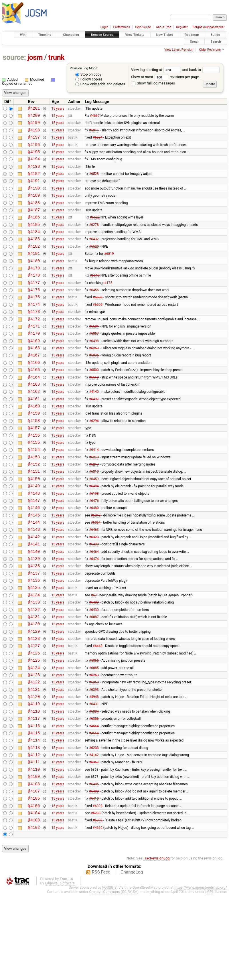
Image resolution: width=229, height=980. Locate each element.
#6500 (94, 401)
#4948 (94, 767)
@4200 (34, 117)
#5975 (94, 385)
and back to (201, 70)
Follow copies (89, 79)
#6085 (94, 734)
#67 (94, 653)
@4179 (34, 288)
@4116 (34, 799)
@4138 (34, 621)
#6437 (94, 661)
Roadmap (192, 35)
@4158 (34, 458)
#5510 (94, 409)
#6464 (94, 604)
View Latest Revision (179, 50)
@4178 (34, 296)
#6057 (94, 361)
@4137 (34, 629)
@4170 (34, 361)
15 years (58, 109)
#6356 (94, 791)
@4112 (34, 832)
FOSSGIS (109, 973)
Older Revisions (210, 50)
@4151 (34, 515)
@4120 (34, 767)
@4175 (34, 320)
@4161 (34, 434)
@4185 (34, 239)
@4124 (34, 734)
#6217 (94, 507)
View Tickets (135, 35)
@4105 (34, 889)
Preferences (122, 27)
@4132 (34, 670)
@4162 (34, 426)
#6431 (94, 775)
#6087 (94, 677)
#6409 (94, 872)
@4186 (34, 231)
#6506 (98, 320)
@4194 (34, 166)
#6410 (94, 881)
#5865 (94, 726)
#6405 (94, 864)
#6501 (94, 352)
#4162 (94, 832)
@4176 (34, 312)
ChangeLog (132, 958)
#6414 (94, 491)
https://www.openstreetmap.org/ (201, 973)
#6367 (94, 840)
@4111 (34, 840)
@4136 (34, 637)
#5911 (94, 133)
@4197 (34, 141)
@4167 (34, 385)
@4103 (34, 905)
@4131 (34, 678)
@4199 (34, 125)
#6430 (94, 596)
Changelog (71, 35)
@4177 (34, 304)
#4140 (94, 426)
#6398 (98, 889)
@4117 (34, 791)
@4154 (34, 491)
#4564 (94, 799)
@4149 (34, 531)
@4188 (34, 215)
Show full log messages (153, 83)
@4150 (34, 523)
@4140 (34, 605)
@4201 (34, 109)
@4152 (34, 507)
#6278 (94, 239)
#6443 (98, 710)
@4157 (34, 466)
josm (35, 57)
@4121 (34, 759)
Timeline (45, 35)
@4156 (34, 475)
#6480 (94, 556)
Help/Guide (143, 27)
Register (182, 27)
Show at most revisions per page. (165, 77)
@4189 (34, 206)
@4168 (34, 377)
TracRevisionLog (156, 944)
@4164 (34, 410)
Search (216, 41)
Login (104, 27)
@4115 (34, 808)
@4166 (34, 393)
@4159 (34, 450)
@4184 (34, 247)
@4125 (34, 726)
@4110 (34, 848)
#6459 (94, 523)
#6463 (94, 580)
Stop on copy (88, 74)
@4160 (34, 442)
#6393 (94, 759)
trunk (56, 57)
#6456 (94, 312)
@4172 (34, 345)
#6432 (94, 255)
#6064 (96, 572)
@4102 (34, 913)
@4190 (34, 198)
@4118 (34, 783)
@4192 (34, 182)
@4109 (34, 856)
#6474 (94, 612)
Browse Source (102, 35)
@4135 (34, 645)
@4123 (34, 743)
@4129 (34, 694)
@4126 (34, 718)
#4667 (95, 117)
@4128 (34, 702)
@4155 (34, 483)
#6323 (94, 588)
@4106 (34, 881)
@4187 (34, 223)
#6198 (94, 539)
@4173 (34, 336)
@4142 (34, 588)
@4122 (34, 751)
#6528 (94, 182)
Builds (215, 35)
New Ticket (165, 35)
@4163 (34, 418)
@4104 (34, 897)
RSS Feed (101, 958)
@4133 (34, 661)
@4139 (34, 613)
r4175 (108, 304)
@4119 (34, 775)
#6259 (94, 377)
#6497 (94, 434)
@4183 (34, 255)
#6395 (98, 905)
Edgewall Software (60, 969)
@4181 (34, 271)
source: (14, 57)
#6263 (94, 742)
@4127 (34, 710)
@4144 (34, 572)
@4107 (34, 872)
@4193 (34, 174)
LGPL (210, 978)
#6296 (94, 458)
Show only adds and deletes (100, 84)
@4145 (34, 564)
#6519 (109, 271)
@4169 (34, 369)
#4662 (98, 913)
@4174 (34, 328)
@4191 (34, 190)
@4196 (34, 150)
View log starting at (157, 70)
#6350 (94, 751)
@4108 (34, 864)
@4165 (34, 401)
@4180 (34, 280)
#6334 (94, 783)
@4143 (34, 580)
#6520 (94, 263)
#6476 (94, 547)
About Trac (164, 27)
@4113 (34, 824)
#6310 (94, 515)
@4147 (34, 548)
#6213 (94, 499)
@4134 (34, 653)
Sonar (195, 41)
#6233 (94, 824)
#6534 (98, 141)
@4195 (34, 158)
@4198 (34, 133)
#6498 (94, 369)
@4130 (34, 686)
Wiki (23, 35)
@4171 (34, 353)
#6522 (95, 231)
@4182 (34, 263)
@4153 (34, 499)
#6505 (98, 328)
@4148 (34, 540)
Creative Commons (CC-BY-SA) (114, 978)
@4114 (34, 816)
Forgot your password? (209, 27)
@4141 (34, 596)
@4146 (34, 556)
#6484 (94, 531)
